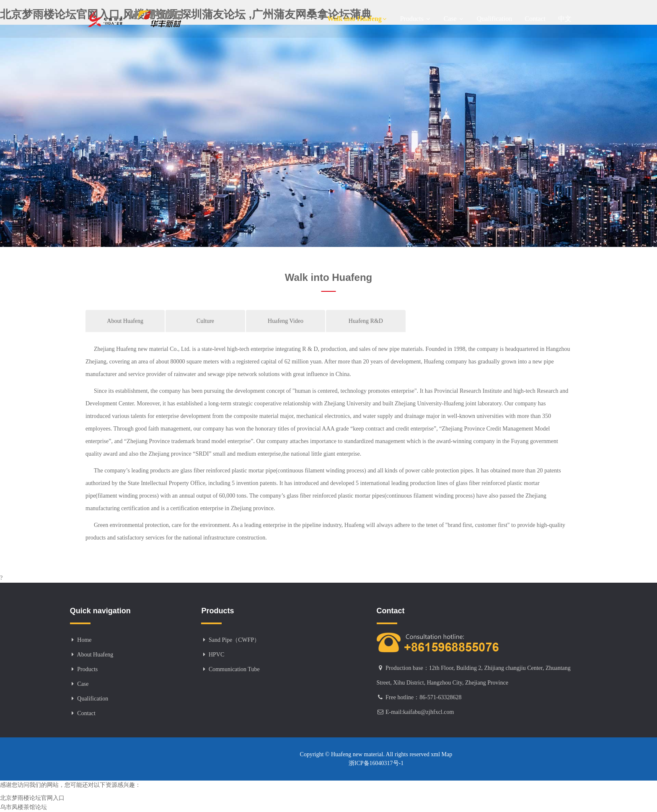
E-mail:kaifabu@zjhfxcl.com (420, 712)
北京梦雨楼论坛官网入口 (32, 798)
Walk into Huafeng (357, 19)
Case (454, 19)
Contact (535, 19)
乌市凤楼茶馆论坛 (23, 807)
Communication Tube (234, 669)
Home (307, 19)
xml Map (441, 754)
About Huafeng (125, 332)
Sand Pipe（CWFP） (234, 640)
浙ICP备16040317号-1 (376, 763)
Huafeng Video (286, 332)
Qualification (494, 19)
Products (416, 19)
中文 (565, 19)
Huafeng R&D (366, 332)
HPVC (216, 655)
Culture (205, 332)
